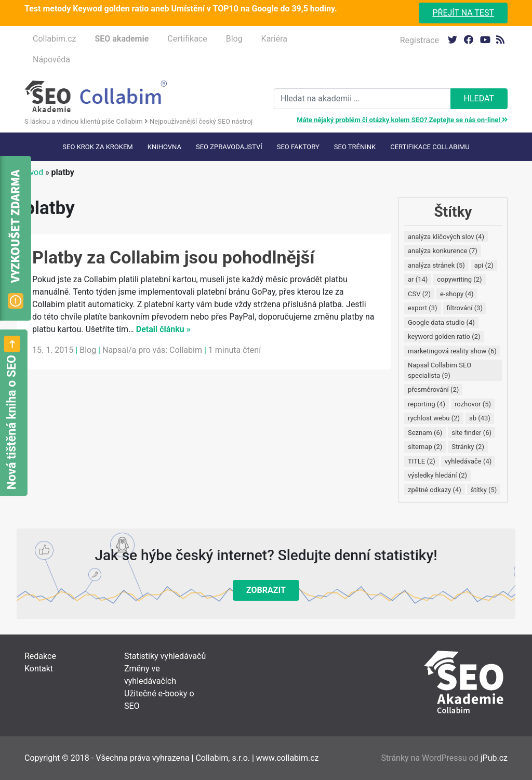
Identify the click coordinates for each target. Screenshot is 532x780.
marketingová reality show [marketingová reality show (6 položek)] (452, 351)
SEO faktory (298, 147)
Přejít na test (463, 13)
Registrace (420, 40)
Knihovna (164, 147)
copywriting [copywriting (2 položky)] (459, 279)
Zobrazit (266, 590)
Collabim (186, 350)
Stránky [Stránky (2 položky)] (468, 447)
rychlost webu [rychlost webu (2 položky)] (434, 418)
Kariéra (274, 39)
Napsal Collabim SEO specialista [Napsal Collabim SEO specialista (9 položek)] (440, 370)
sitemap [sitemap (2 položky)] (425, 447)
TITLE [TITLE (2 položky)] (422, 461)
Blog (234, 39)
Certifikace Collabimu (430, 147)
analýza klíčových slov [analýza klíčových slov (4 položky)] (446, 237)
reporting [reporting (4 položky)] (427, 404)
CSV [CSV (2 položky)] (419, 294)
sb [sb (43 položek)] (480, 418)
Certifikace (187, 39)
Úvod (34, 172)
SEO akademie (122, 39)
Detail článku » (163, 329)
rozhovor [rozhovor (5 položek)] (473, 404)
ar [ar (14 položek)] (418, 279)
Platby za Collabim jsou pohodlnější (173, 257)
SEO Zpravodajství (229, 147)
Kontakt (39, 669)
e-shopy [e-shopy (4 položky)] (457, 294)
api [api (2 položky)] (484, 265)
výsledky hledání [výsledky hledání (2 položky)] (437, 475)
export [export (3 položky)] (423, 308)
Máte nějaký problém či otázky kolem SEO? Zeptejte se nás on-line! (402, 120)
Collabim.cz (54, 39)
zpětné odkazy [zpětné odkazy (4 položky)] (435, 490)
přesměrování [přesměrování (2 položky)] (433, 389)
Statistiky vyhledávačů (165, 656)
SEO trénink (355, 147)
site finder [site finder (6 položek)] (471, 433)
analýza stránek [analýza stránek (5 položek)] (436, 265)
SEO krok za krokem (97, 147)
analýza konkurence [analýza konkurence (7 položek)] (443, 251)
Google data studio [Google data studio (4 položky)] (441, 322)
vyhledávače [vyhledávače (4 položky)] (468, 461)
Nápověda (51, 60)
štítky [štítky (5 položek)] (484, 490)
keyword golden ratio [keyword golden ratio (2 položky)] (444, 336)
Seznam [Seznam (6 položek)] (425, 433)
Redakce (40, 656)
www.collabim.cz (288, 758)
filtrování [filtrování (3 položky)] (465, 308)
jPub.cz (494, 758)
